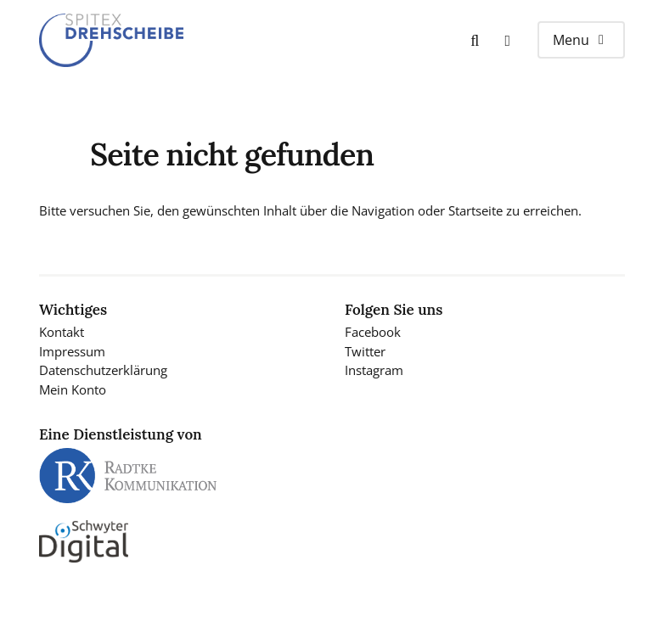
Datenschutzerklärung (103, 370)
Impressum (72, 351)
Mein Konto (73, 389)
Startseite (475, 210)
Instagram (374, 370)
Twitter (365, 351)
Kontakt (62, 332)
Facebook (373, 332)
